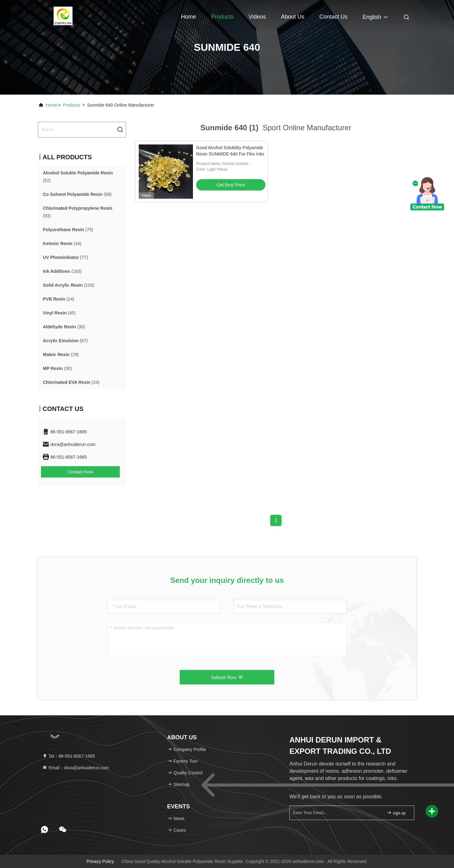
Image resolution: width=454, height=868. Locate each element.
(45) (59, 313)
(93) (78, 212)
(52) (78, 177)
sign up (396, 813)
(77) (65, 257)
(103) (69, 285)
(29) (61, 355)
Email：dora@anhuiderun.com (76, 768)
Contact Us (333, 17)
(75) (68, 230)
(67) (65, 341)
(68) (77, 194)
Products (222, 17)
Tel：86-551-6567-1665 (69, 756)
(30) (64, 327)
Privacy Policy (100, 861)
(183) (62, 271)
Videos (257, 17)
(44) (62, 243)
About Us (293, 17)
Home (189, 17)
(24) (59, 299)
